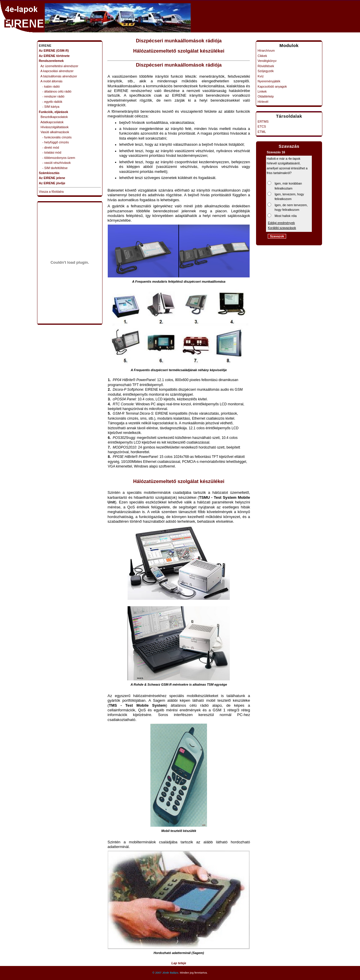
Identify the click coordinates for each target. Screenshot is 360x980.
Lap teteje (179, 963)
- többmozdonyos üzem (57, 158)
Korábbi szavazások (282, 228)
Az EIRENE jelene (52, 178)
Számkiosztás (49, 173)
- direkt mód (49, 147)
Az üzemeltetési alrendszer (59, 66)
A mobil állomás (51, 81)
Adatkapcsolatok (51, 122)
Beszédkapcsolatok (53, 117)
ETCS (262, 126)
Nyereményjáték (269, 81)
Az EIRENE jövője (52, 183)
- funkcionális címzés (55, 137)
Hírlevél (263, 102)
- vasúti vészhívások (55, 163)
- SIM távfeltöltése (53, 168)
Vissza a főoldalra (51, 192)
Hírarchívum (266, 51)
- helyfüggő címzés (54, 142)
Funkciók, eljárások (53, 112)
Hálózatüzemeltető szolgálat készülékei (179, 51)
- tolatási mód (50, 152)
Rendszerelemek (51, 61)
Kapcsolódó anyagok (272, 86)
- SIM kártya (49, 107)
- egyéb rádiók (51, 102)
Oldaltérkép (266, 96)
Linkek (262, 91)
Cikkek (262, 56)
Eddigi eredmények (281, 223)
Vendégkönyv (267, 61)
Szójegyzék (266, 71)
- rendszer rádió (52, 96)
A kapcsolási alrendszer (56, 71)
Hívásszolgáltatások (54, 127)
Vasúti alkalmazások (54, 132)
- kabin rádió (49, 86)
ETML (262, 132)
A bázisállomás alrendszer (58, 76)
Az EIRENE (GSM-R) (54, 51)
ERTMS (263, 121)
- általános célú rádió (55, 91)
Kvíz (261, 76)
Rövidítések (266, 66)
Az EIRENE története (54, 56)
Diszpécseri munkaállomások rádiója (179, 41)
